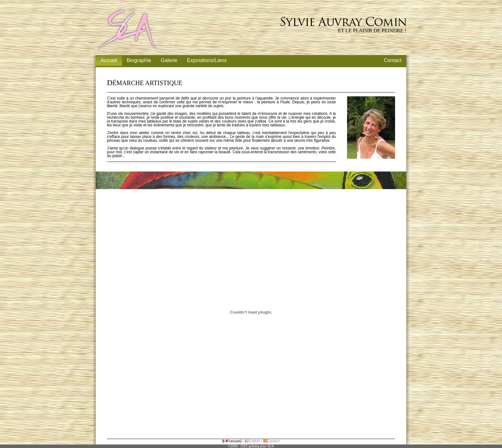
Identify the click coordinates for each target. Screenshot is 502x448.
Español (271, 441)
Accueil (109, 60)
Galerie (169, 60)
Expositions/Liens (207, 60)
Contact (393, 60)
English (252, 441)
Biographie (139, 60)
